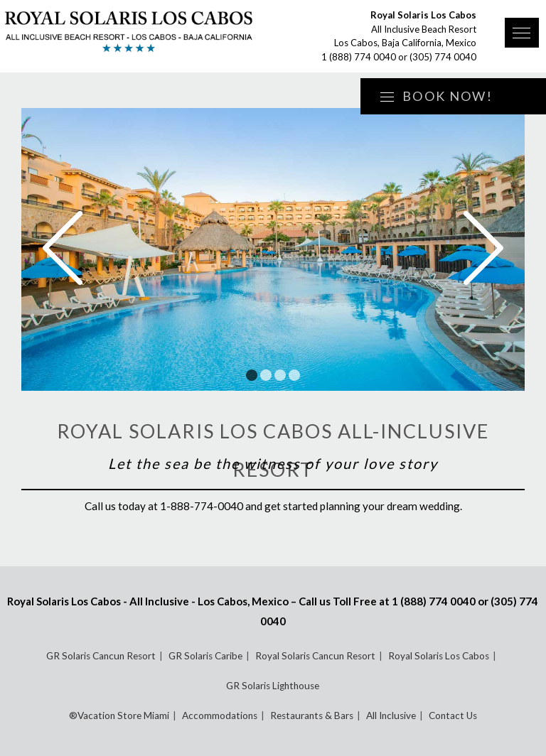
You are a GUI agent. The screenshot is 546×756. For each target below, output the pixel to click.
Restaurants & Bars (312, 715)
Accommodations (220, 715)
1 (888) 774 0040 (359, 57)
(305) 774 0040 (443, 57)
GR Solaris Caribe (205, 656)
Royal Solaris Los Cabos (439, 656)
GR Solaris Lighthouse (273, 686)
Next (483, 248)
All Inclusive (391, 715)
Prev (63, 248)
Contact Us (453, 715)
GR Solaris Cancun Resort (101, 656)
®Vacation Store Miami (119, 715)
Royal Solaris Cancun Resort (315, 656)
